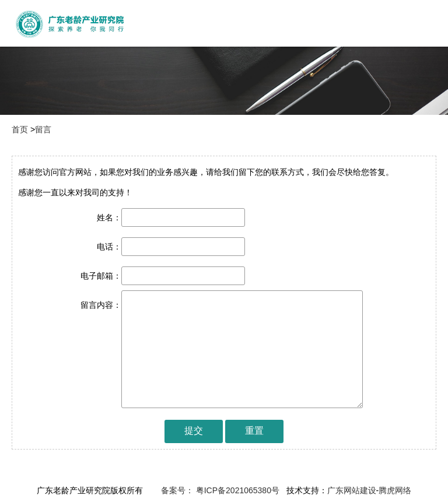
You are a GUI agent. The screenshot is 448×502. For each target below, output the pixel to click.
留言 (43, 129)
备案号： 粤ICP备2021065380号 (219, 490)
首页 (20, 129)
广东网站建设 (352, 490)
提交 (194, 431)
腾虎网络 (395, 490)
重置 (254, 431)
